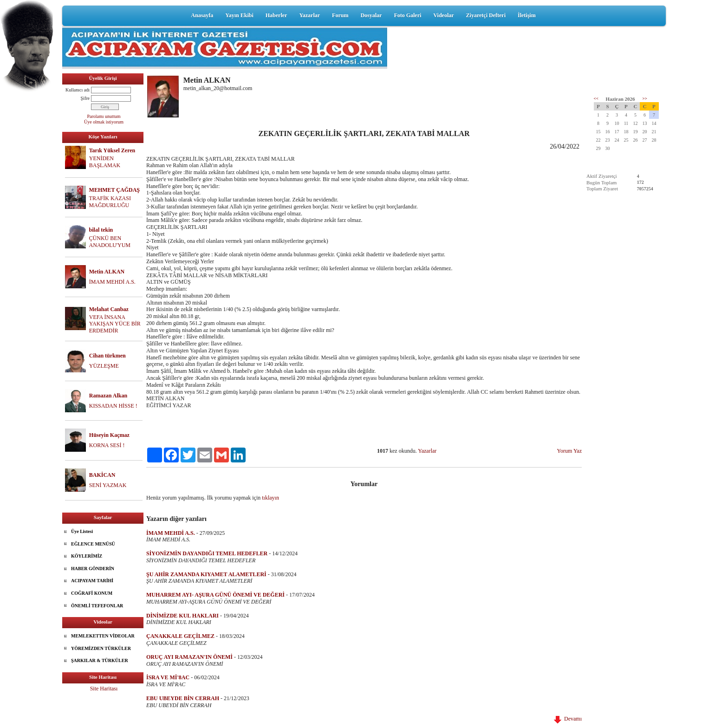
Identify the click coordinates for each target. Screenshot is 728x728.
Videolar (443, 15)
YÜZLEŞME (104, 366)
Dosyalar (371, 15)
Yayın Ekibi (239, 15)
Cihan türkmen (107, 356)
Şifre (85, 98)
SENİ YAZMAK (108, 485)
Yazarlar (309, 15)
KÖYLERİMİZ (87, 556)
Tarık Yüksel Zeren (112, 150)
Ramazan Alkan (108, 396)
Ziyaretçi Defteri (486, 15)
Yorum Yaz (569, 451)
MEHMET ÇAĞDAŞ (114, 190)
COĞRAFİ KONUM (92, 593)
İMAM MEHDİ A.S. (112, 282)
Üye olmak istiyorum (104, 122)
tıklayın (270, 498)
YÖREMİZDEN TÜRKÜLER (101, 648)
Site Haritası (104, 689)
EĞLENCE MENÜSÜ (93, 544)
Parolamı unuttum (104, 116)
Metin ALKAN (107, 272)
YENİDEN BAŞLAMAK (105, 162)
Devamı (568, 719)
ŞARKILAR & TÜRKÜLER (100, 660)
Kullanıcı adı (78, 90)
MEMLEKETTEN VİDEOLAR (103, 636)
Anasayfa (202, 15)
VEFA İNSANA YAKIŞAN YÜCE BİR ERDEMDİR (115, 324)
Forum (340, 15)
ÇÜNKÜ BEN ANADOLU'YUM (110, 242)
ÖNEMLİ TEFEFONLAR (97, 606)
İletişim (527, 15)
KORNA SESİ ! (107, 445)
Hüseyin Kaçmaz (109, 435)
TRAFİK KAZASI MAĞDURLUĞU (110, 202)
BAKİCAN (102, 475)
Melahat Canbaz (109, 309)
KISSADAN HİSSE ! (113, 406)
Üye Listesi (82, 531)
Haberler (276, 15)
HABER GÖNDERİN (93, 569)
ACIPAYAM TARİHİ (92, 581)
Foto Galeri (407, 15)
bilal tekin (101, 230)
